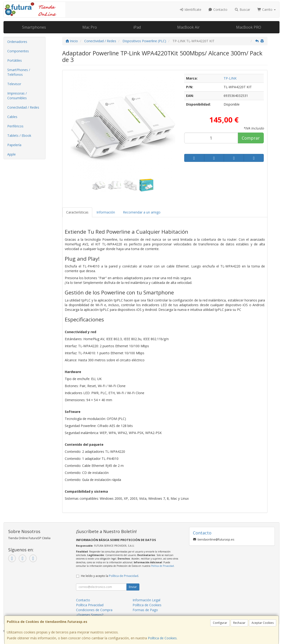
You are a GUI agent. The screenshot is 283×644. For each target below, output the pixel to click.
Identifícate (190, 10)
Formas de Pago (145, 610)
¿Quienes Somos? (90, 615)
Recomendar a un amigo (142, 212)
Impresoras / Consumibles (17, 96)
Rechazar (239, 623)
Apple (11, 154)
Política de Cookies (162, 638)
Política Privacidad (90, 605)
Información (106, 212)
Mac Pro (90, 27)
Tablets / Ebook (19, 135)
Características (77, 212)
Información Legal (146, 600)
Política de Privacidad (163, 566)
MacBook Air (188, 27)
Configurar (220, 623)
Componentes (18, 51)
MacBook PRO (249, 27)
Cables (12, 117)
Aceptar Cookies (263, 623)
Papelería (14, 145)
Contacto (218, 10)
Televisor (14, 84)
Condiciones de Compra (94, 610)
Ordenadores (17, 42)
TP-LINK (230, 78)
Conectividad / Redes (23, 107)
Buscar (242, 10)
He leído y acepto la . (110, 576)
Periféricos (15, 126)
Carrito (267, 10)
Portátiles (15, 60)
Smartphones (34, 27)
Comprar (251, 138)
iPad (137, 27)
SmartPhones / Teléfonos (19, 72)
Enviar (133, 587)
